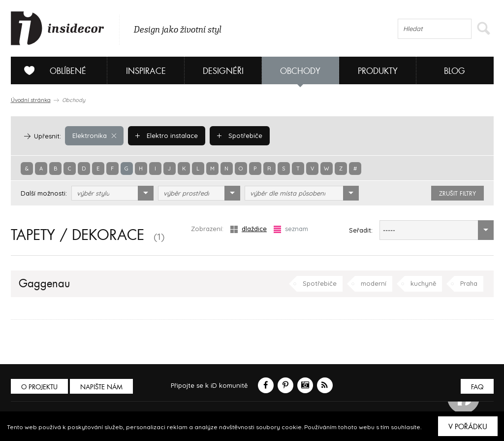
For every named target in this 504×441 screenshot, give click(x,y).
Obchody (300, 71)
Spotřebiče (240, 136)
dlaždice (249, 229)
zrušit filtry (457, 194)
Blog (455, 71)
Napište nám (101, 387)
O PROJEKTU (39, 387)
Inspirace (146, 71)
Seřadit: (361, 230)
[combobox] (112, 193)
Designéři (223, 71)
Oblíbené (51, 70)
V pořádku (468, 427)
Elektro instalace (167, 136)
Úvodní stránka (31, 100)
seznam (291, 229)
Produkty (378, 71)
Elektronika (94, 136)
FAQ (477, 387)
